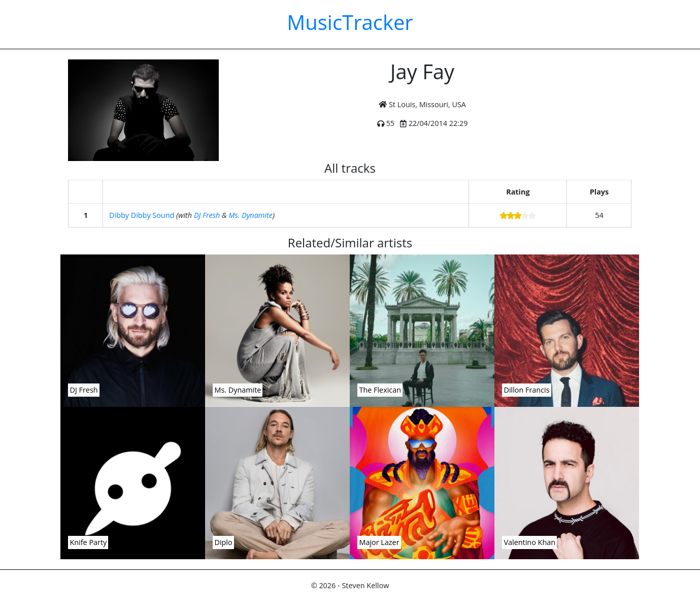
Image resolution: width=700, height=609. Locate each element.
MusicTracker (350, 22)
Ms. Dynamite (251, 215)
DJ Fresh (207, 215)
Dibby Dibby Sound (142, 215)
